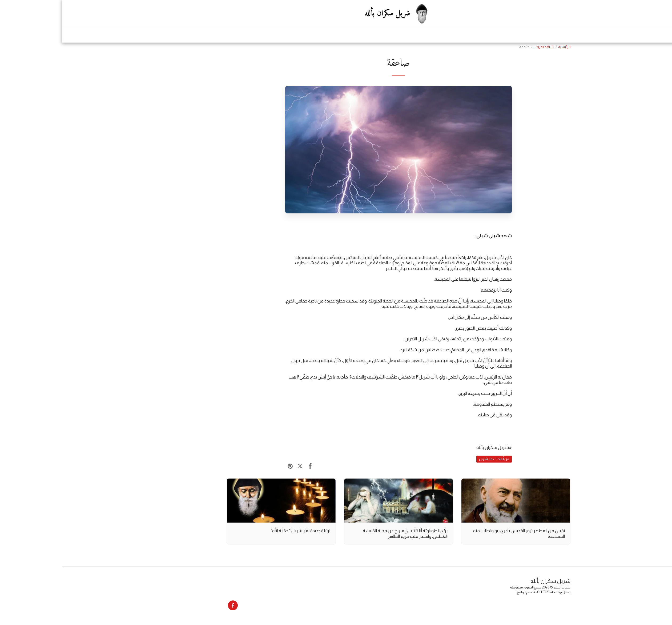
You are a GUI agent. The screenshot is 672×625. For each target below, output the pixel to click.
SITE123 (481, 592)
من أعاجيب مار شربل (432, 459)
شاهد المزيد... (481, 47)
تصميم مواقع (464, 592)
